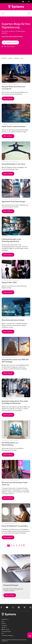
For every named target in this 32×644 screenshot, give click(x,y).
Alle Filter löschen (9, 47)
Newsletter (4, 619)
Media (3, 623)
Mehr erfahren (8, 98)
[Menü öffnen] (3, 13)
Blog (3, 621)
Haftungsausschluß (6, 632)
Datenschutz (6, 629)
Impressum (4, 625)
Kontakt (4, 627)
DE (29, 2)
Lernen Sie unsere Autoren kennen (12, 36)
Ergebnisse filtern (10, 42)
